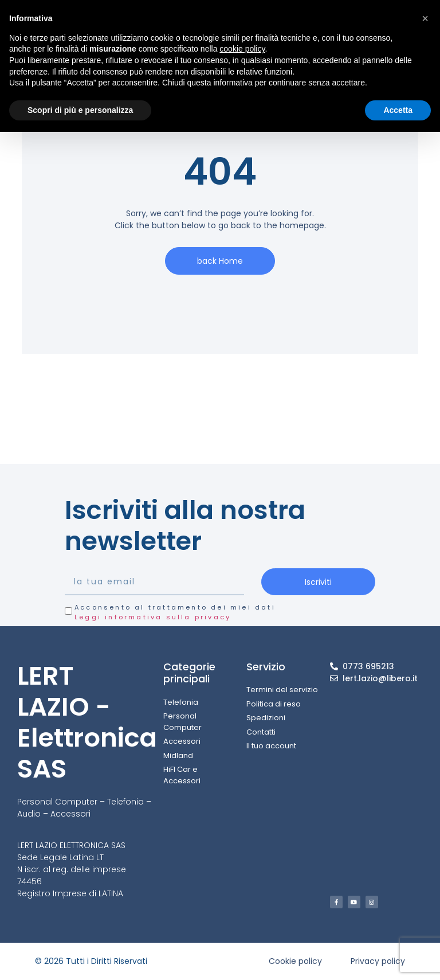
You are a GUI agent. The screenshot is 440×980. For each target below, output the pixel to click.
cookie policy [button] (242, 49)
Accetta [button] (398, 110)
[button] (425, 18)
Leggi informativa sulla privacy (153, 617)
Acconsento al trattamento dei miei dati (175, 612)
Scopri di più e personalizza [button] (80, 110)
